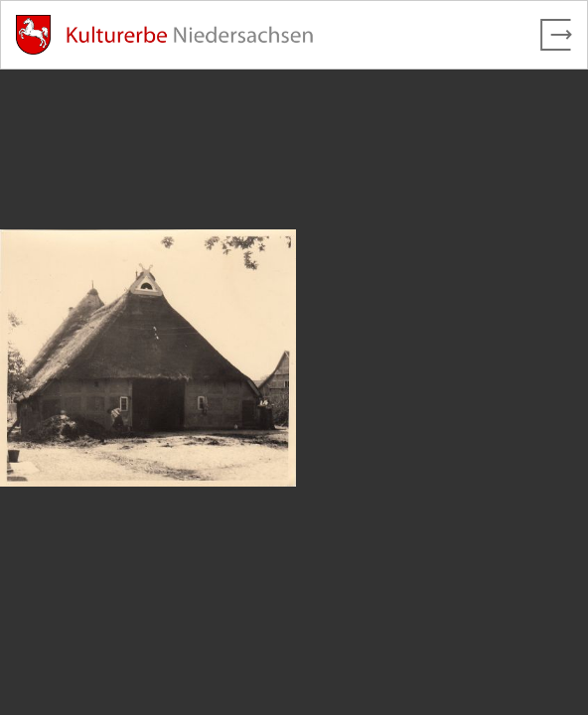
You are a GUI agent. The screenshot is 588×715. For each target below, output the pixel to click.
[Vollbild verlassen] (556, 35)
